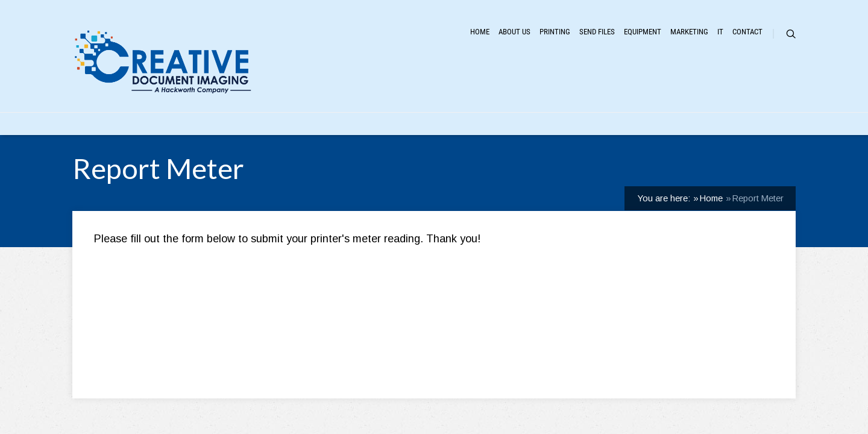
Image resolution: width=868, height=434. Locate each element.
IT (682, 88)
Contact (729, 88)
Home (305, 88)
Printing (424, 88)
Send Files (490, 88)
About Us (361, 88)
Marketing (631, 88)
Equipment (560, 88)
